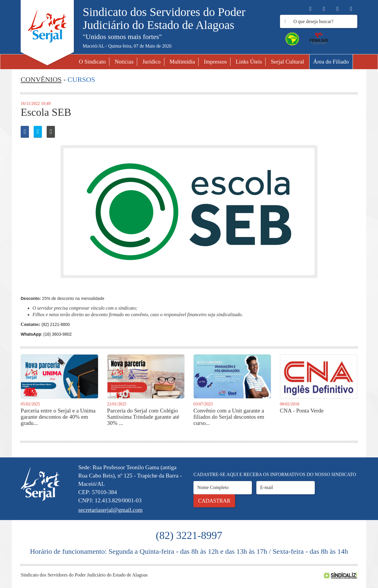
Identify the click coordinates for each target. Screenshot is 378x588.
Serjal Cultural (287, 62)
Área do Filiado (331, 62)
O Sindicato (92, 62)
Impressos (215, 62)
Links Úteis (249, 62)
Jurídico (151, 62)
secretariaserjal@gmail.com (110, 510)
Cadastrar (214, 501)
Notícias (124, 62)
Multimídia (182, 62)
